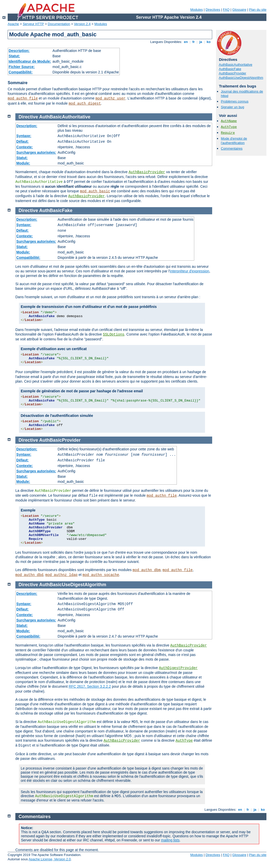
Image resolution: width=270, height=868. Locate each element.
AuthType (229, 127)
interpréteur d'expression (190, 271)
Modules (196, 10)
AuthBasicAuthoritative (236, 65)
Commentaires (232, 148)
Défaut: (23, 141)
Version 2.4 (82, 24)
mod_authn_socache (101, 575)
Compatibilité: (21, 72)
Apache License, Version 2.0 (50, 859)
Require (228, 133)
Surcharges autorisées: (36, 152)
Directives (213, 10)
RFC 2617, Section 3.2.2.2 (90, 686)
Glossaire (239, 10)
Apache (13, 24)
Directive (28, 117)
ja (201, 42)
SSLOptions (114, 335)
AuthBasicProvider (233, 73)
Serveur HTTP (33, 24)
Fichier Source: (22, 67)
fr (194, 42)
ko (209, 42)
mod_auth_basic (95, 191)
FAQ (226, 10)
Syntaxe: (24, 136)
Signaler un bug (233, 107)
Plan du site (258, 10)
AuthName (229, 121)
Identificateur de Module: (30, 61)
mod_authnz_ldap (61, 575)
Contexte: (25, 147)
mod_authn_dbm (147, 570)
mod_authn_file (23, 98)
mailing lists (170, 840)
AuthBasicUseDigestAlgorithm (241, 78)
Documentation (59, 24)
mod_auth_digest (85, 104)
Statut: (14, 56)
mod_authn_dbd (29, 575)
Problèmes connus (235, 101)
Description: (19, 51)
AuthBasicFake (230, 69)
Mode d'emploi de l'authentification (234, 141)
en (186, 42)
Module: (23, 163)
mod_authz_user (111, 98)
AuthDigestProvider (178, 668)
